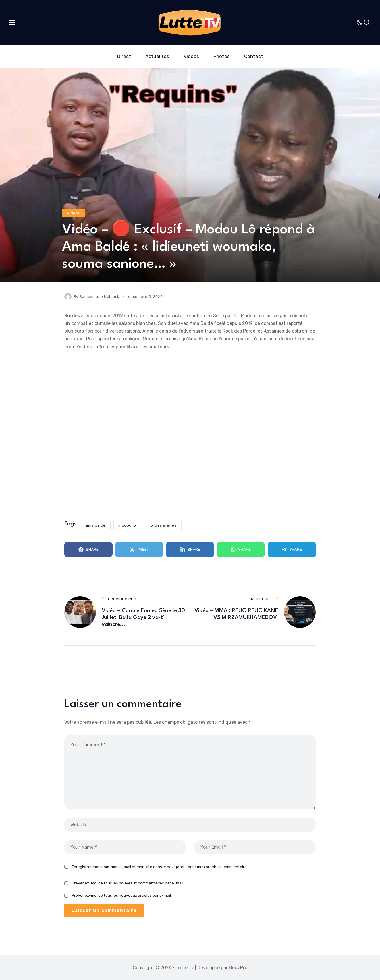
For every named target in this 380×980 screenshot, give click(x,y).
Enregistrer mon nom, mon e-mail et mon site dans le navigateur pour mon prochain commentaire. (160, 867)
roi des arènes (163, 525)
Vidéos (74, 213)
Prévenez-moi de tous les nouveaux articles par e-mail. (122, 896)
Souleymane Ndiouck (100, 297)
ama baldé (96, 525)
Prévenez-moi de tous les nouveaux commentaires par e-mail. (128, 883)
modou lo (127, 525)
